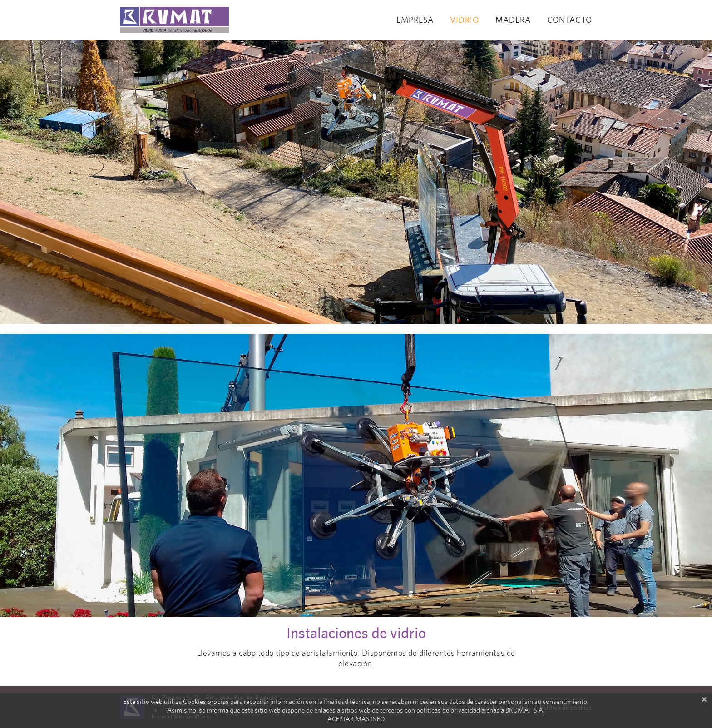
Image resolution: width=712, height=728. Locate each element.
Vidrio (465, 20)
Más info (370, 719)
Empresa (415, 20)
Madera (513, 20)
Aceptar (341, 719)
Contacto (570, 20)
